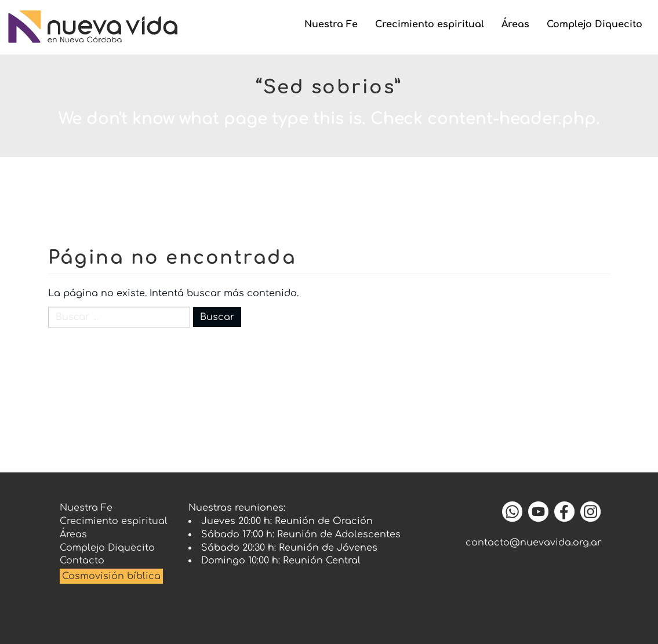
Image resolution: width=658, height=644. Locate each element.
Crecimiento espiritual (430, 24)
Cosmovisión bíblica (111, 576)
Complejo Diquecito (595, 24)
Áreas (515, 24)
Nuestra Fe (331, 24)
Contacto (82, 561)
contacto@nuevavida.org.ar (533, 543)
